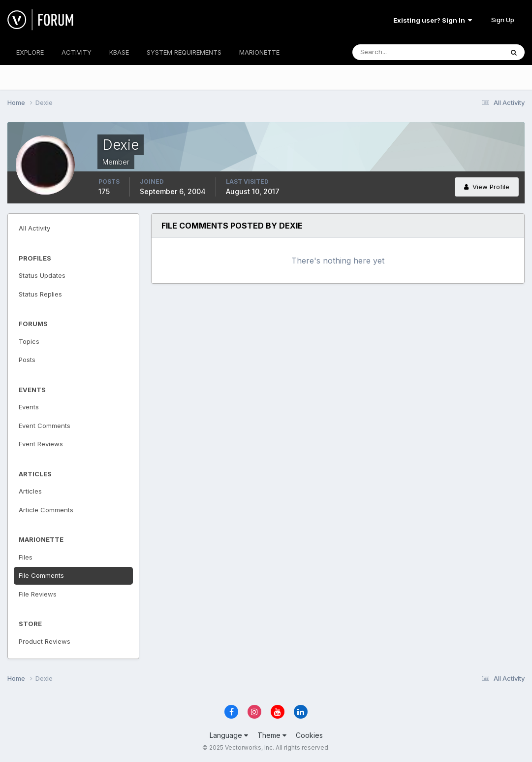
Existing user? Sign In (433, 20)
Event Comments (45, 426)
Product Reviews (45, 641)
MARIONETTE (259, 52)
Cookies (309, 735)
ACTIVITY (77, 52)
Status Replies (40, 294)
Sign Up (503, 20)
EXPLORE (30, 52)
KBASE (119, 52)
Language (229, 735)
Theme (272, 735)
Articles (30, 491)
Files (26, 557)
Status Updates (42, 275)
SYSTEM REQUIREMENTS (184, 52)
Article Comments (46, 510)
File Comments (41, 575)
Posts (27, 360)
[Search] (396, 52)
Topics (29, 341)
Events (29, 407)
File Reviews (38, 594)
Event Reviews (41, 444)
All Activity (34, 228)
